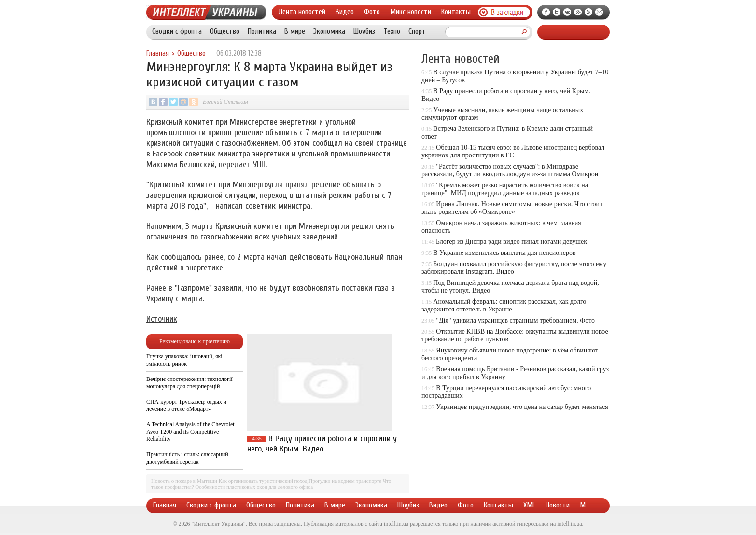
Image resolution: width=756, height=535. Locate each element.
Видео (345, 12)
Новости (558, 505)
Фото (372, 12)
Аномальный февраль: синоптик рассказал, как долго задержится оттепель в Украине (504, 305)
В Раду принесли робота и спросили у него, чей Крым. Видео (322, 444)
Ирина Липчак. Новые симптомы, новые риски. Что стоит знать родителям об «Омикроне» (512, 208)
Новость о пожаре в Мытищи (184, 481)
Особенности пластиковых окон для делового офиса (254, 487)
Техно (392, 31)
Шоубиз (364, 31)
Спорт (417, 31)
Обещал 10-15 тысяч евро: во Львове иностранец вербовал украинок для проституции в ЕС (513, 151)
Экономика (329, 31)
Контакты (456, 12)
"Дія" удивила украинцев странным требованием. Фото (515, 320)
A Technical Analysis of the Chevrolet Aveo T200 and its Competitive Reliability (190, 432)
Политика (262, 31)
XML (529, 505)
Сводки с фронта (177, 31)
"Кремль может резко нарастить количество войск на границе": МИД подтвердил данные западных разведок (505, 189)
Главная (158, 53)
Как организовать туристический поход (263, 481)
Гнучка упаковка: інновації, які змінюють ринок (184, 360)
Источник (162, 319)
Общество (225, 31)
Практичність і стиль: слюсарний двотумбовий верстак (187, 458)
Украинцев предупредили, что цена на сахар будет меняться (522, 407)
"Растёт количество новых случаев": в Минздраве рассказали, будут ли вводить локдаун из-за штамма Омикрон (510, 170)
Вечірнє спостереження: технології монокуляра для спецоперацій (189, 383)
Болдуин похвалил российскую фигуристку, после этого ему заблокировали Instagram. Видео (514, 268)
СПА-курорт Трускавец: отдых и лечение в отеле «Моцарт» (186, 405)
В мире (295, 31)
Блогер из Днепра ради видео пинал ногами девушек (511, 242)
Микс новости (411, 12)
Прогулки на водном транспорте (345, 481)
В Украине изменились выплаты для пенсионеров (504, 253)
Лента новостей (302, 12)
